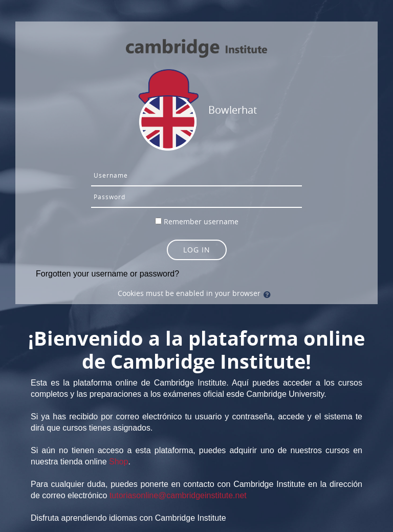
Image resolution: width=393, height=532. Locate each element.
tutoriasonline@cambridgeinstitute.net (178, 495)
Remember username (201, 221)
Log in (197, 250)
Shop (118, 462)
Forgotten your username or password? (107, 274)
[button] (269, 294)
